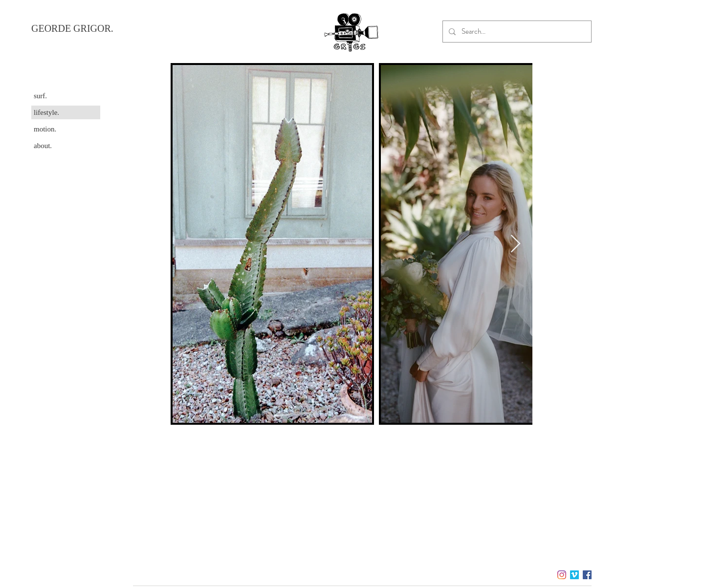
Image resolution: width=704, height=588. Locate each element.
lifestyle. (46, 112)
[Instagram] (562, 575)
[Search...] (516, 32)
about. (43, 146)
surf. (40, 96)
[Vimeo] (574, 575)
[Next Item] (516, 244)
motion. (45, 129)
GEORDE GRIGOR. (72, 28)
